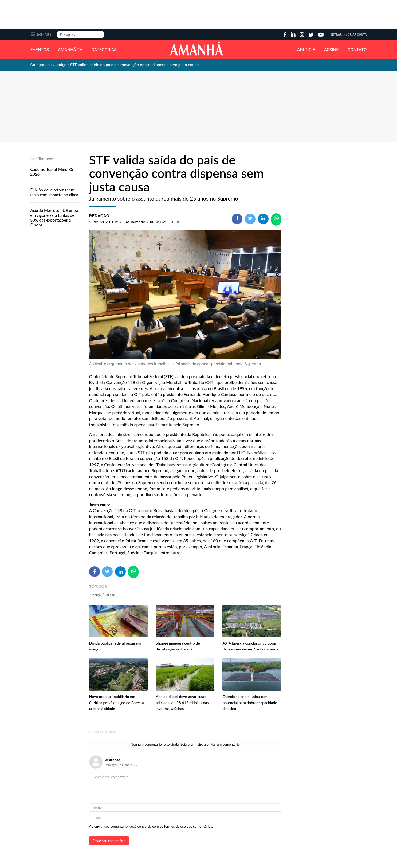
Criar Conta (357, 35)
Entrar (336, 35)
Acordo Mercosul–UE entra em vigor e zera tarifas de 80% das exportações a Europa (54, 218)
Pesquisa (57, 31)
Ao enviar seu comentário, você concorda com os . (151, 826)
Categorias (104, 50)
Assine (331, 50)
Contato (357, 50)
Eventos (40, 50)
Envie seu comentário (109, 841)
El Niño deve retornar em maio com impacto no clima (54, 192)
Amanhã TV (70, 50)
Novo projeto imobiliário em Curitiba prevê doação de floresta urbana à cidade (117, 702)
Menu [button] (44, 34)
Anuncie (306, 50)
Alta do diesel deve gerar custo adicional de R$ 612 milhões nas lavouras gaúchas (182, 702)
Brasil (111, 595)
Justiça (95, 595)
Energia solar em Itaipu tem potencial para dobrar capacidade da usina (250, 702)
